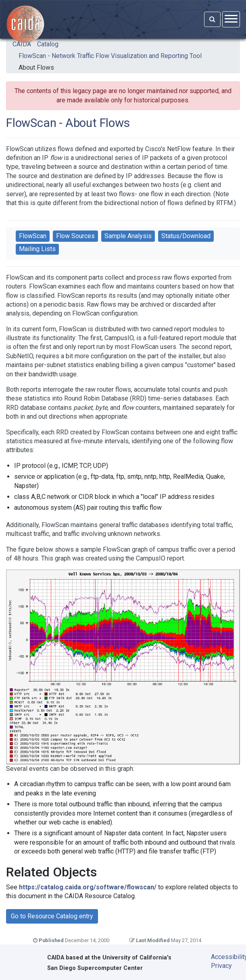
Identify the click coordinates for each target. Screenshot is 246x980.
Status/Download (186, 236)
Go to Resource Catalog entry (52, 916)
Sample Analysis (128, 236)
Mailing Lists (37, 249)
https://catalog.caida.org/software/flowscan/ (88, 887)
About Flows (36, 67)
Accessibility (225, 957)
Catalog (48, 44)
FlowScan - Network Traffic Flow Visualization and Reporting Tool (110, 56)
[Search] (212, 19)
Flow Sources (75, 236)
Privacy (221, 966)
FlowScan (33, 236)
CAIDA (22, 44)
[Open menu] (231, 19)
